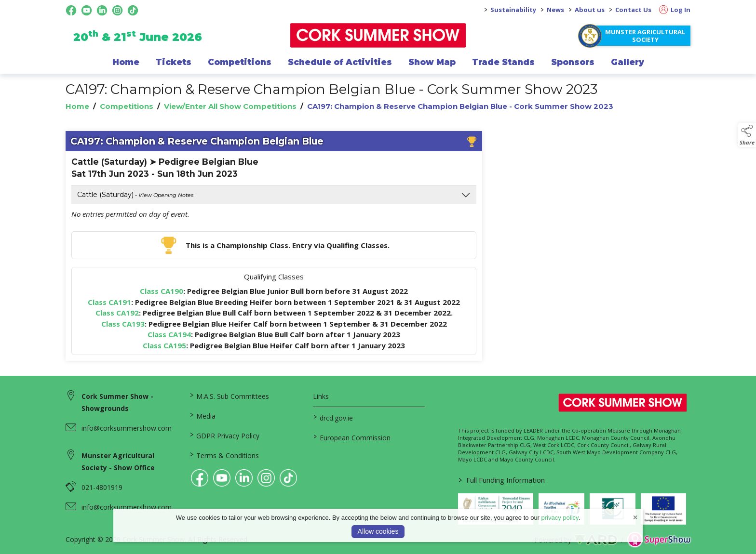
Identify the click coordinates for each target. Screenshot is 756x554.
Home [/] (126, 62)
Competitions (127, 106)
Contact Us (633, 10)
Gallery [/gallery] (628, 62)
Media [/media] (202, 415)
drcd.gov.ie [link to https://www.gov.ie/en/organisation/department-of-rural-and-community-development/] (333, 417)
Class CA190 (162, 291)
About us (590, 10)
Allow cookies (378, 531)
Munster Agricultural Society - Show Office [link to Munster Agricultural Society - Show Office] (118, 462)
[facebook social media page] (71, 10)
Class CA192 (117, 313)
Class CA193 (123, 324)
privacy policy (560, 518)
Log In (675, 10)
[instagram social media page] (117, 10)
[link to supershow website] (659, 540)
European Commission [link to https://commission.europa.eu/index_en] (352, 437)
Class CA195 (164, 345)
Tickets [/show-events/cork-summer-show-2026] (174, 62)
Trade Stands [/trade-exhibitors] (503, 62)
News (555, 10)
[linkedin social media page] (102, 10)
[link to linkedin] (244, 478)
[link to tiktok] (288, 478)
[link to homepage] (378, 35)
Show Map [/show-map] (432, 62)
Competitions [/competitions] (240, 62)
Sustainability (513, 10)
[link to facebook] (200, 478)
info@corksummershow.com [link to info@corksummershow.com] (127, 428)
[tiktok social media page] (133, 10)
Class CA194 (169, 334)
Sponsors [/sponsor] (573, 62)
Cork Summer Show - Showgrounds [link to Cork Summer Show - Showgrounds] (117, 402)
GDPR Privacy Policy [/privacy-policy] (224, 435)
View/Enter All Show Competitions (230, 106)
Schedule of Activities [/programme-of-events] (340, 62)
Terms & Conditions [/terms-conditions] (224, 455)
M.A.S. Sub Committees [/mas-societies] (229, 396)
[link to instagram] (266, 478)
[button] (747, 135)
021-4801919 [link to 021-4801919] (102, 487)
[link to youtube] (222, 478)
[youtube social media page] (87, 10)
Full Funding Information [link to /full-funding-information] (502, 480)
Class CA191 (109, 302)
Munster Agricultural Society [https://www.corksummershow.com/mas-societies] (645, 36)
